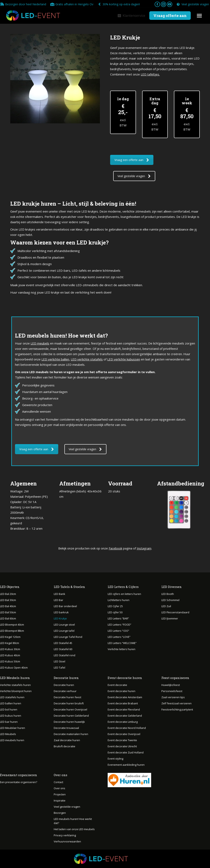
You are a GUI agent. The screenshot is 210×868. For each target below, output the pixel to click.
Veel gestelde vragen (193, 4)
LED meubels (40, 343)
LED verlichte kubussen (124, 359)
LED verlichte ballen (55, 359)
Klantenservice (131, 16)
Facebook (115, 548)
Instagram (144, 548)
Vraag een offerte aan (132, 160)
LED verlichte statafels (87, 359)
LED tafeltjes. (150, 74)
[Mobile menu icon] (199, 16)
